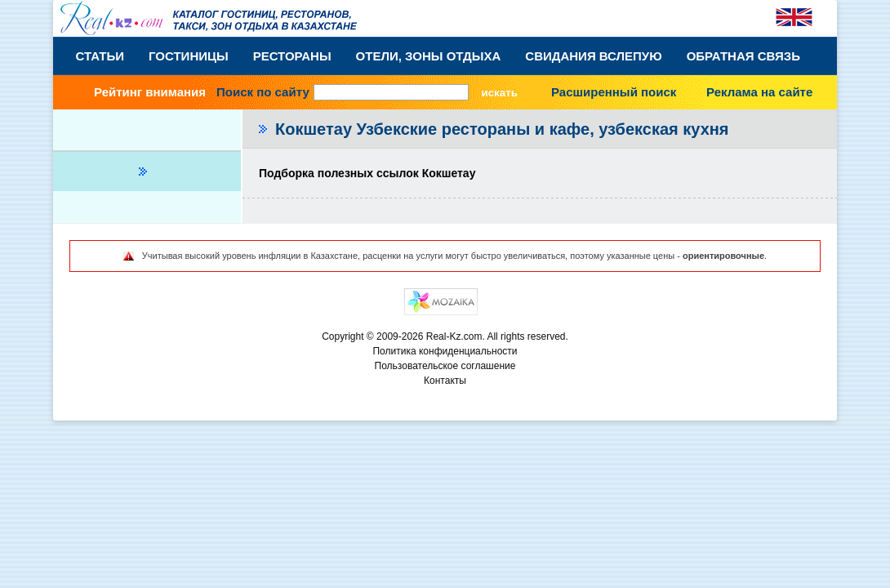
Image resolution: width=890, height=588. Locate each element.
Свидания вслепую (593, 56)
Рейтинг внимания (150, 92)
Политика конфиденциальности (445, 351)
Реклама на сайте (759, 92)
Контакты (445, 381)
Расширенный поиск (614, 92)
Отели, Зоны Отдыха (429, 56)
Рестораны (292, 56)
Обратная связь (743, 56)
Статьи (100, 56)
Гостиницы (189, 56)
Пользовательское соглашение (445, 366)
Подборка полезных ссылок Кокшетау (367, 173)
